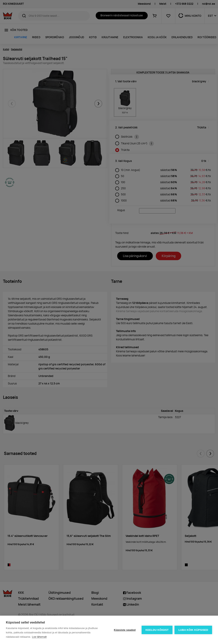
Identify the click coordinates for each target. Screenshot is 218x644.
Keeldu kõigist (157, 630)
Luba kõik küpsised (193, 630)
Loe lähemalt (39, 637)
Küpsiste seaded (125, 630)
